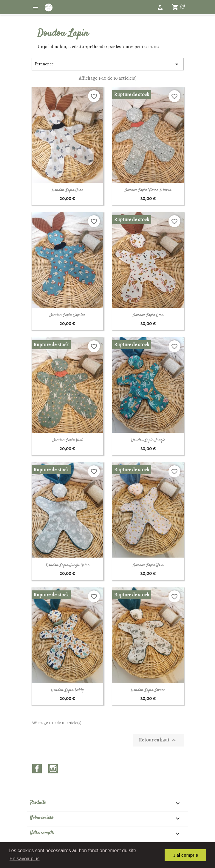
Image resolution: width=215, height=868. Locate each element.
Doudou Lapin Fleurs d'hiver (148, 190)
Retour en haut (158, 740)
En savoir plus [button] (25, 859)
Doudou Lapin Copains (67, 315)
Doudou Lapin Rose (148, 565)
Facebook (37, 769)
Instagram (53, 769)
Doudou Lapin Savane (148, 690)
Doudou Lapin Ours (67, 190)
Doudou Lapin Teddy (67, 690)
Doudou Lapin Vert (67, 440)
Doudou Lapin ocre (148, 315)
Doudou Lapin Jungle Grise (67, 565)
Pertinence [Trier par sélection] (108, 64)
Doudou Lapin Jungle (148, 440)
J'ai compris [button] (185, 855)
